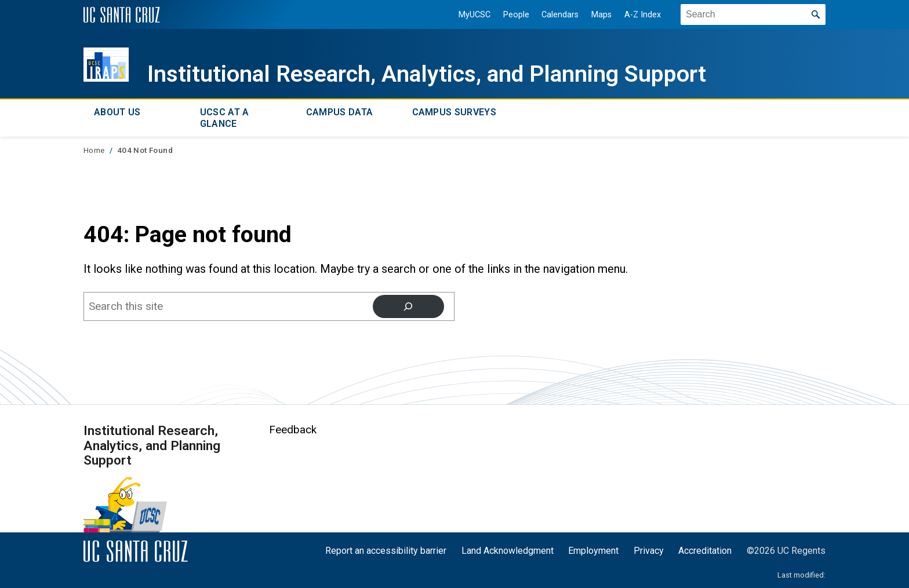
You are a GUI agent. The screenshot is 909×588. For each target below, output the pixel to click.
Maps (601, 15)
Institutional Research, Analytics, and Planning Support (427, 74)
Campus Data (340, 112)
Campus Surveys (454, 112)
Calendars (560, 15)
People (516, 15)
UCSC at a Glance (225, 118)
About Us (117, 112)
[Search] (409, 306)
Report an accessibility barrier (386, 551)
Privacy (649, 551)
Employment (593, 551)
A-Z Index (643, 15)
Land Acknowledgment (508, 551)
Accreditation (705, 551)
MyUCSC (475, 15)
